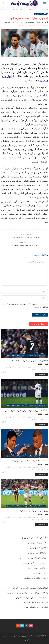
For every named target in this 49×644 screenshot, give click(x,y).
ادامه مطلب (41, 374)
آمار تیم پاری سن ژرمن (37, 543)
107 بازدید (43, 419)
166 (4, 372)
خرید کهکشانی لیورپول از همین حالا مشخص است (23, 245)
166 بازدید (43, 369)
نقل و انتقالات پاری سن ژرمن (35, 578)
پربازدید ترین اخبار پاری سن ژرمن (33, 558)
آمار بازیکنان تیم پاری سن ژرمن (36, 367)
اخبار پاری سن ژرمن (41, 14)
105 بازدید (16, 22)
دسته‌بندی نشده (40, 573)
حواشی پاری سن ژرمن (37, 568)
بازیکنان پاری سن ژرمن (37, 553)
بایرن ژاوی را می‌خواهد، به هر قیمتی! (35, 602)
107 (4, 422)
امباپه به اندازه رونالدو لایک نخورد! (36, 607)
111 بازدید (43, 519)
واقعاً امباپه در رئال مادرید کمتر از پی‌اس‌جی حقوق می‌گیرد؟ (27, 593)
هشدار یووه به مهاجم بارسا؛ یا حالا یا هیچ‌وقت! (26, 237)
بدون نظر (7, 22)
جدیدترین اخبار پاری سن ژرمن (16, 367)
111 (4, 522)
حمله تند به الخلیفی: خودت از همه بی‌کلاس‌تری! (31, 598)
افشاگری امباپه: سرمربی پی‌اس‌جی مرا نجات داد (31, 588)
